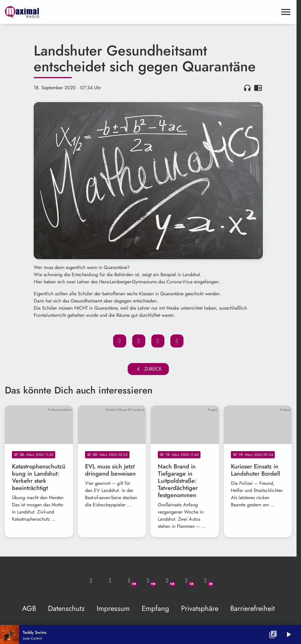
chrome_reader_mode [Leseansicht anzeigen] (258, 88)
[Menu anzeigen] (286, 12)
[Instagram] (167, 580)
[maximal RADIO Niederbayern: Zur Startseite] (77, 12)
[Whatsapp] (129, 580)
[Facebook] (148, 580)
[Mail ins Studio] (91, 580)
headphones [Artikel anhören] (247, 88)
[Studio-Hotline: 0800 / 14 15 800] (110, 580)
